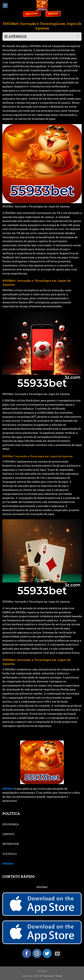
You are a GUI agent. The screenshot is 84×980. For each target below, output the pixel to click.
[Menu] (5, 6)
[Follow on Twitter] (47, 953)
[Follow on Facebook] (27, 953)
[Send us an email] (57, 953)
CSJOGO (42, 971)
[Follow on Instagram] (37, 953)
